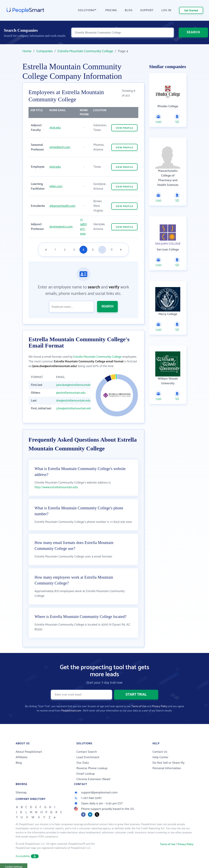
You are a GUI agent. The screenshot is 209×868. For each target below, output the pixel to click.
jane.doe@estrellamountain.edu (76, 385)
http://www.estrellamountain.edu (56, 487)
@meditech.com (60, 147)
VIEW (124, 128)
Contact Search (87, 752)
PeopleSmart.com (71, 711)
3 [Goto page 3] (74, 250)
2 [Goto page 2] (65, 250)
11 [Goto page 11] (112, 250)
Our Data (83, 763)
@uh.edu (55, 128)
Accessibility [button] (27, 856)
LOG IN (167, 10)
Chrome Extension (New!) (93, 779)
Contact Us (160, 752)
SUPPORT (147, 10)
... (102, 250)
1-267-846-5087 (88, 798)
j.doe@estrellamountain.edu (74, 408)
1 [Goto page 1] (55, 250)
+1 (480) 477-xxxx (84, 227)
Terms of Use (139, 706)
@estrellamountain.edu (71, 393)
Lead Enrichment (88, 757)
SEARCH (193, 32)
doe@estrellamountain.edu (73, 401)
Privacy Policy (160, 706)
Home (27, 51)
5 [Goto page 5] (93, 250)
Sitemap (21, 793)
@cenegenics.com (61, 227)
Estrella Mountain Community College (85, 51)
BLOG (129, 10)
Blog (19, 763)
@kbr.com (56, 186)
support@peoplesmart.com (96, 793)
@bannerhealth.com (63, 206)
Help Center (160, 757)
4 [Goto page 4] (83, 250)
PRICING (111, 10)
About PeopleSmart (29, 752)
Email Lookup (86, 774)
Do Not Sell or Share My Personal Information (168, 766)
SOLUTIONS (87, 10)
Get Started (191, 11)
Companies (45, 51)
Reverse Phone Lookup (92, 768)
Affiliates (22, 757)
